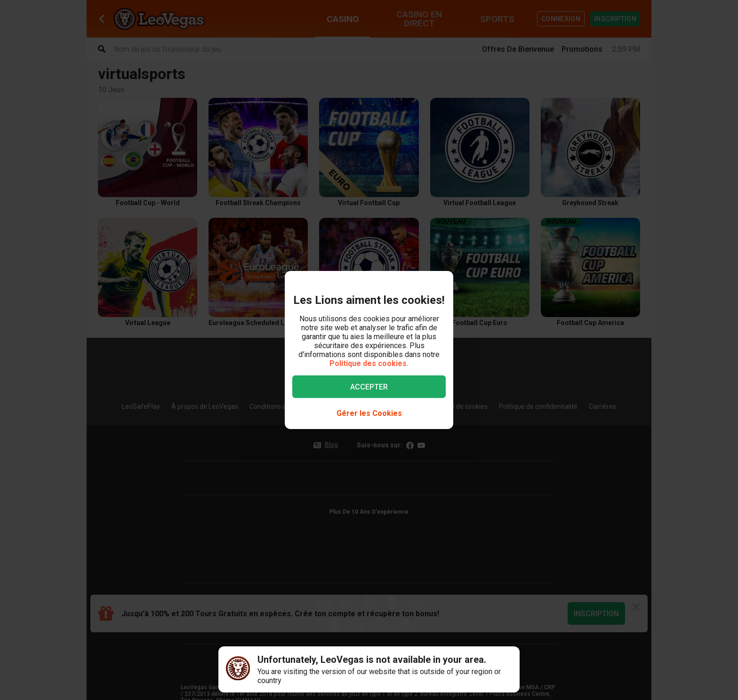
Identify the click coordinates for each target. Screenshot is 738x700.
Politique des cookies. (369, 363)
